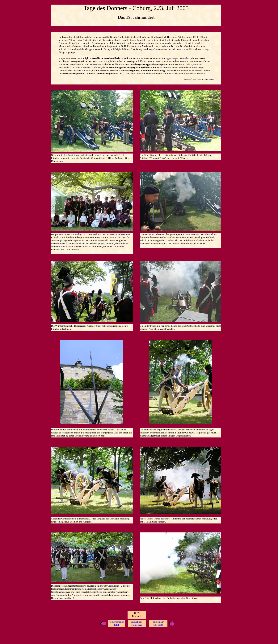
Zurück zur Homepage (137, 623)
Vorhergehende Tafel (116, 623)
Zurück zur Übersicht (158, 623)
